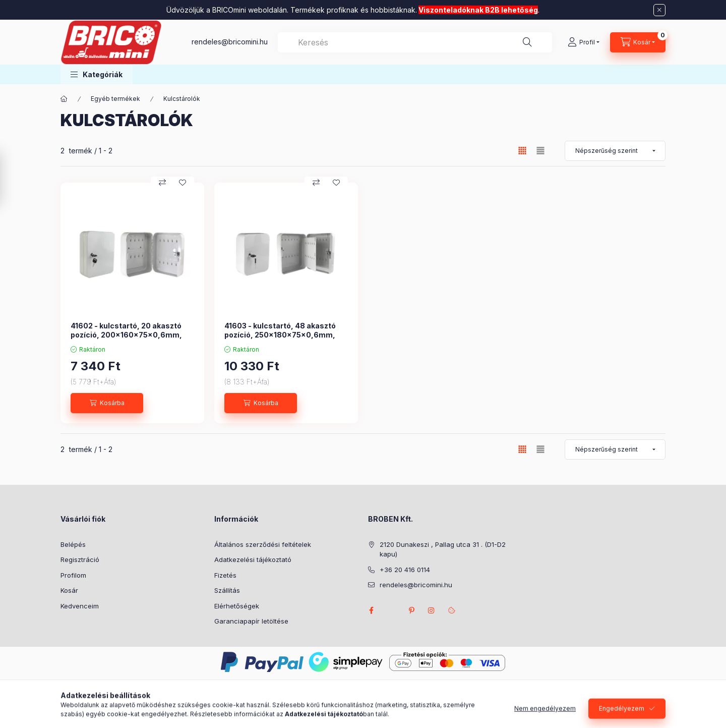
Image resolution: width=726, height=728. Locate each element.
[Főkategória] (64, 99)
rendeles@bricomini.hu (230, 42)
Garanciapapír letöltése (251, 621)
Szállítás (227, 590)
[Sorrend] (615, 151)
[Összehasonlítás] (162, 183)
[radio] (540, 151)
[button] (97, 74)
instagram (432, 610)
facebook (371, 610)
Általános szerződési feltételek (263, 544)
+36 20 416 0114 (405, 570)
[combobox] (415, 42)
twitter (391, 610)
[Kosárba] (107, 403)
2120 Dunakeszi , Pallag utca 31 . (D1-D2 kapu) (443, 549)
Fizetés (225, 575)
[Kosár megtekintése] (638, 42)
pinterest (411, 610)
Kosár (69, 590)
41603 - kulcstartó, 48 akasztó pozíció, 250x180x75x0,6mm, (280, 330)
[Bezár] (659, 10)
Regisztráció (80, 559)
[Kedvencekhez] (183, 183)
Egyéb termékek (115, 99)
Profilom (73, 575)
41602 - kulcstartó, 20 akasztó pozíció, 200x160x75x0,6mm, (126, 330)
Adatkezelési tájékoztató (253, 559)
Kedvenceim (80, 606)
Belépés (73, 544)
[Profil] (584, 42)
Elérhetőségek (237, 606)
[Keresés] (527, 42)
